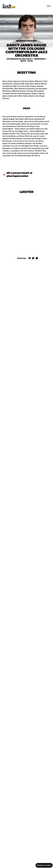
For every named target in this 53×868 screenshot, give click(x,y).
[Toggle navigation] (49, 6)
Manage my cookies (44, 865)
